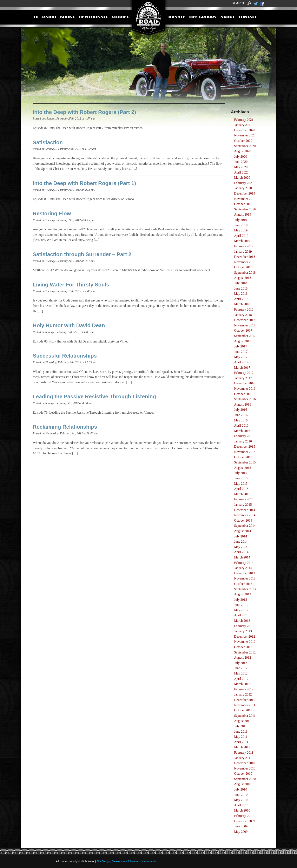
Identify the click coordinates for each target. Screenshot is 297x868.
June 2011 (241, 731)
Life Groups (203, 18)
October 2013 (243, 584)
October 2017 (243, 330)
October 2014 (243, 520)
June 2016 (241, 415)
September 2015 (245, 462)
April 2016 (241, 425)
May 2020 (241, 167)
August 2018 (243, 278)
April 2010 (241, 805)
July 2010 (241, 789)
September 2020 (245, 146)
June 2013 (241, 605)
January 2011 (243, 758)
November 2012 (245, 642)
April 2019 (241, 236)
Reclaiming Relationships (65, 427)
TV (36, 18)
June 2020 (241, 162)
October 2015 (243, 457)
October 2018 (243, 267)
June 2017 (241, 352)
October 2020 (243, 141)
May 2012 (241, 673)
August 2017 (243, 341)
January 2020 (243, 188)
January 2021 (243, 125)
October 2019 (243, 204)
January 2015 (243, 505)
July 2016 (241, 410)
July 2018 (241, 283)
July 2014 (241, 536)
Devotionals (93, 18)
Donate (177, 18)
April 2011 (241, 742)
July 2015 (241, 473)
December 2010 (245, 763)
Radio (49, 18)
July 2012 (241, 663)
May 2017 (241, 357)
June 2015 (241, 478)
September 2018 (245, 273)
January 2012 (243, 694)
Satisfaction (48, 142)
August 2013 (243, 594)
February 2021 (244, 120)
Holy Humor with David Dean (69, 325)
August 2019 (243, 214)
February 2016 (244, 436)
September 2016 (245, 399)
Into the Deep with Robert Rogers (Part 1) (84, 183)
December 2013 (245, 573)
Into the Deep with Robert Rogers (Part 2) (84, 112)
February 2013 (244, 626)
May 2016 (241, 420)
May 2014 (241, 547)
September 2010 (245, 779)
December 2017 (245, 320)
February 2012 (244, 689)
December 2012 (245, 636)
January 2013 (243, 631)
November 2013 (245, 578)
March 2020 (242, 178)
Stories (120, 18)
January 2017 (243, 378)
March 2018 (242, 304)
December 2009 (245, 821)
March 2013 (242, 621)
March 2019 (242, 241)
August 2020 (243, 151)
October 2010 (243, 774)
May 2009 (241, 832)
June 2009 (241, 826)
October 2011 (243, 710)
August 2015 (243, 468)
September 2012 (245, 652)
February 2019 (244, 246)
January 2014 (243, 568)
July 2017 (241, 346)
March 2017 (242, 368)
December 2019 (245, 193)
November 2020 (245, 135)
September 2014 (245, 526)
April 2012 (241, 679)
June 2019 (241, 225)
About (227, 18)
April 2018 (241, 299)
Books (67, 18)
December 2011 (245, 700)
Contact (248, 18)
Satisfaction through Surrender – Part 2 (82, 254)
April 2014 (241, 552)
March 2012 (242, 684)
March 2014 (242, 557)
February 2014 (244, 563)
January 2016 (243, 441)
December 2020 (245, 130)
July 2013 (241, 600)
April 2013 (241, 615)
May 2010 (241, 800)
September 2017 (245, 336)
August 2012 (243, 657)
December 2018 (245, 257)
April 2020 (241, 172)
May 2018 (241, 294)
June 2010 (241, 795)
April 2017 (241, 362)
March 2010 (242, 810)
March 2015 (242, 494)
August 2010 (243, 784)
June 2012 (241, 668)
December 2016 (245, 383)
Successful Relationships (65, 356)
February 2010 (244, 816)
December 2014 (245, 510)
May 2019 (241, 230)
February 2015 (244, 499)
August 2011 (243, 721)
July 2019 (241, 220)
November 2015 (245, 452)
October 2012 (243, 647)
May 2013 (241, 610)
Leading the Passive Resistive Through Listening (94, 396)
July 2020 (241, 157)
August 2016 (243, 404)
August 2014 (243, 531)
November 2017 (245, 325)
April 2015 (241, 489)
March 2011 (242, 747)
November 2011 (245, 705)
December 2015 (245, 446)
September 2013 (245, 589)
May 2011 (241, 737)
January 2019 (243, 252)
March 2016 (242, 431)
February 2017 (244, 373)
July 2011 (240, 726)
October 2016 (243, 394)
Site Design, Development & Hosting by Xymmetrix (126, 861)
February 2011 (244, 752)
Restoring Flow (52, 213)
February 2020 (244, 183)
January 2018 (243, 315)
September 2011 (245, 716)
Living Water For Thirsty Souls (71, 285)
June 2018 (241, 288)
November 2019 (245, 199)
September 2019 (245, 209)
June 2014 (241, 541)
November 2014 (245, 515)
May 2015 (241, 484)
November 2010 (245, 768)
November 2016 (245, 389)
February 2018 (244, 309)
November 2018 (245, 262)
